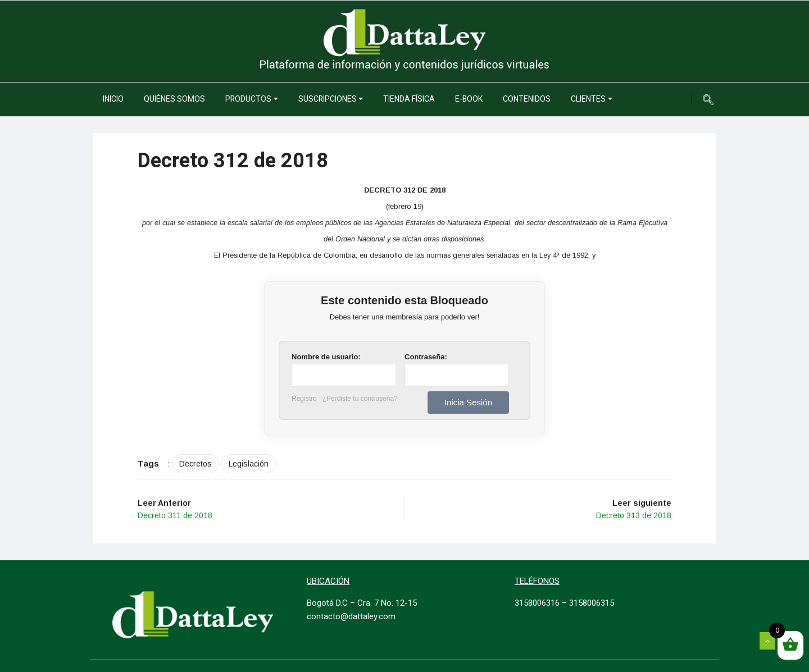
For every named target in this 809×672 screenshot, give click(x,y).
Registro (304, 399)
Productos (248, 99)
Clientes (588, 99)
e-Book (469, 99)
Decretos (196, 464)
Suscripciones (328, 99)
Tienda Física (409, 99)
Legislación (249, 464)
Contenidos (527, 99)
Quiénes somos (174, 99)
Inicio (113, 99)
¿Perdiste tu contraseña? (360, 399)
